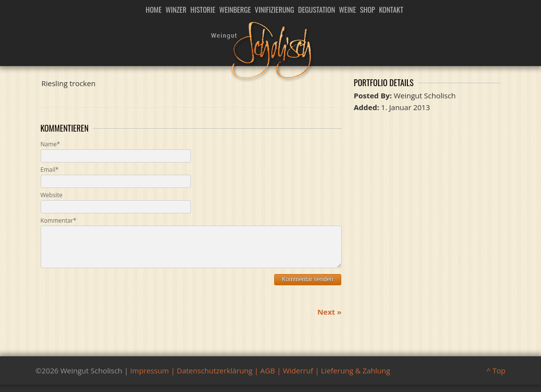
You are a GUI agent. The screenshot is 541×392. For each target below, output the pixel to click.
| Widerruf (294, 378)
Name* (50, 144)
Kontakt (391, 9)
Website (52, 195)
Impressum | (153, 378)
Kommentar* (59, 220)
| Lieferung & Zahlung (351, 378)
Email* (50, 170)
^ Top (496, 378)
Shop (367, 9)
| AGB (264, 378)
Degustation (317, 9)
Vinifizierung (274, 9)
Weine (347, 9)
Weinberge (235, 9)
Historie (203, 9)
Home (154, 9)
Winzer (176, 9)
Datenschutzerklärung (215, 378)
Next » (329, 319)
